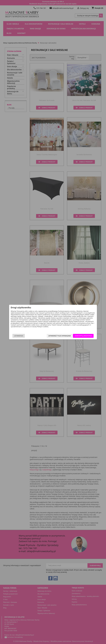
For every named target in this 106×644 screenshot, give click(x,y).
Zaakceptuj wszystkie (82, 336)
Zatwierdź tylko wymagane (58, 336)
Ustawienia (20, 336)
